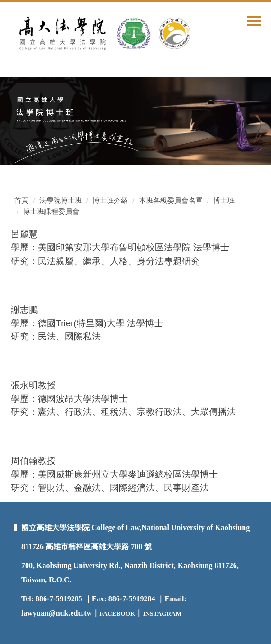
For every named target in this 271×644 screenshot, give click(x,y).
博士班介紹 (110, 200)
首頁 (21, 200)
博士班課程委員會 (51, 211)
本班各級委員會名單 (171, 200)
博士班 (224, 200)
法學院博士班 (61, 200)
